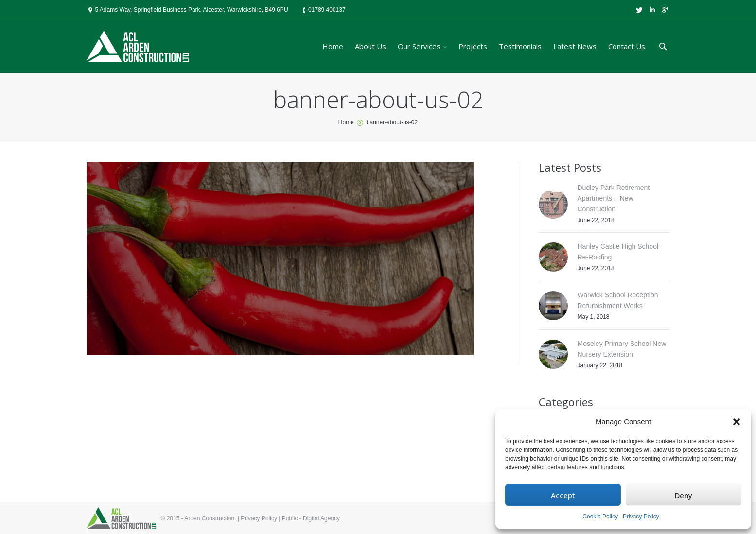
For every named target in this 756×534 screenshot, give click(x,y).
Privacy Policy (641, 517)
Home (346, 122)
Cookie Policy (600, 517)
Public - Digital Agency (311, 518)
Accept (563, 495)
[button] (737, 422)
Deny (684, 495)
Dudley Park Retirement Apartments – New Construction (614, 198)
